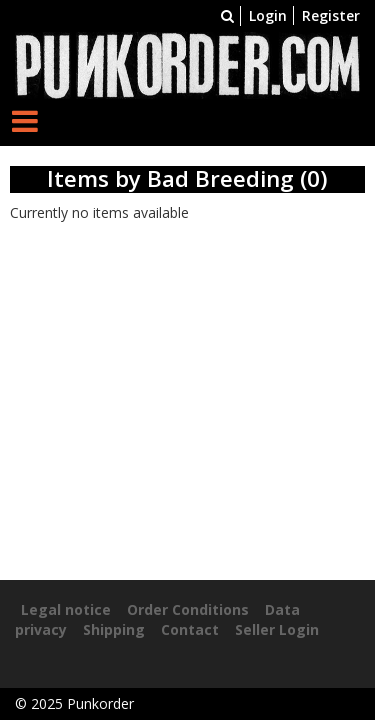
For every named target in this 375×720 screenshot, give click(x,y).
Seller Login (277, 629)
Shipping (114, 629)
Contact (190, 629)
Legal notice (66, 609)
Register (331, 15)
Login (268, 15)
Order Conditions (188, 609)
